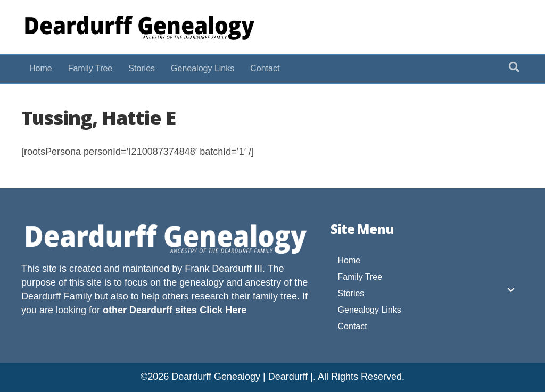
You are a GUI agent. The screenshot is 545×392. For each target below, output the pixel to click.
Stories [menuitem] (351, 293)
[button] (511, 290)
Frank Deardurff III (224, 269)
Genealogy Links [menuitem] (370, 310)
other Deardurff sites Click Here (175, 310)
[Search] (514, 67)
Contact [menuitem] (353, 326)
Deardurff (41, 296)
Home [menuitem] (349, 260)
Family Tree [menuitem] (360, 277)
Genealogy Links (203, 68)
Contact (265, 68)
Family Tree (90, 68)
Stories (142, 68)
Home (41, 68)
